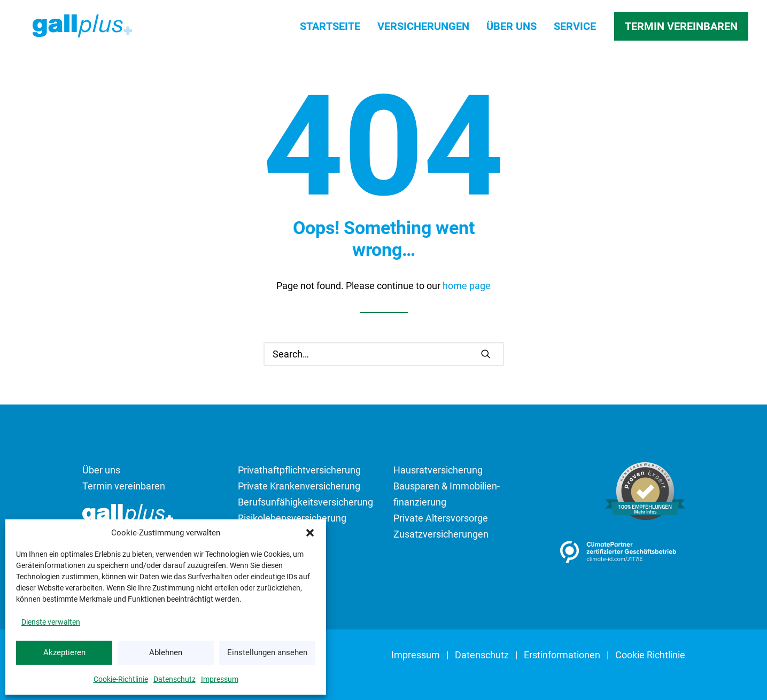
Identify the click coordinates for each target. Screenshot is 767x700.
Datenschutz (175, 679)
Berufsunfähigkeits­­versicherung (305, 502)
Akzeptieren (64, 652)
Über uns (512, 29)
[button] (310, 533)
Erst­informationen (562, 655)
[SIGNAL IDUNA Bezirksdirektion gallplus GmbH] (81, 29)
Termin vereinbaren (124, 486)
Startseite (330, 29)
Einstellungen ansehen (267, 652)
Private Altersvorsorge (441, 518)
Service (575, 29)
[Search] (384, 354)
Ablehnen (166, 652)
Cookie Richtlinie (650, 655)
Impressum (220, 679)
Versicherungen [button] (423, 29)
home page (467, 286)
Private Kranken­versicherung (299, 486)
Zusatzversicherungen (441, 534)
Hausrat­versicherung (438, 470)
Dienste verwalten (51, 622)
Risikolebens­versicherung (292, 518)
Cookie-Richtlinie (121, 679)
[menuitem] (334, 29)
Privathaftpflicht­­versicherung (299, 470)
